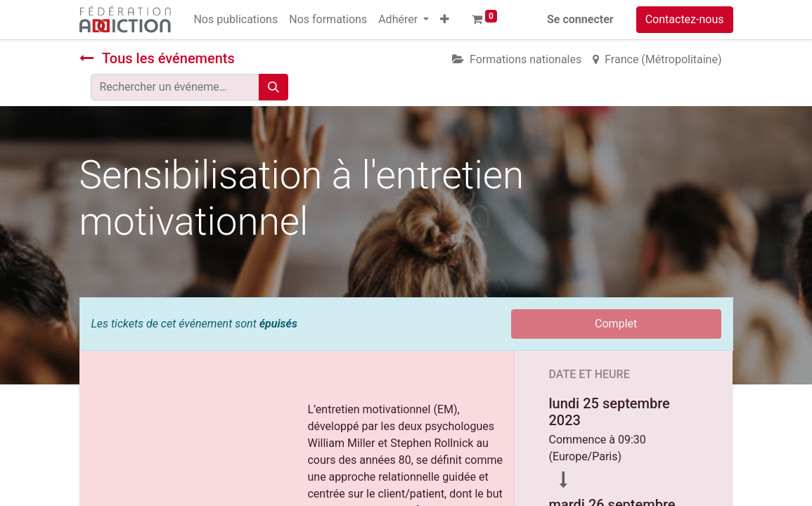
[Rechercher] (273, 87)
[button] (445, 20)
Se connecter (580, 19)
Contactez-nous (685, 19)
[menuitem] (236, 20)
